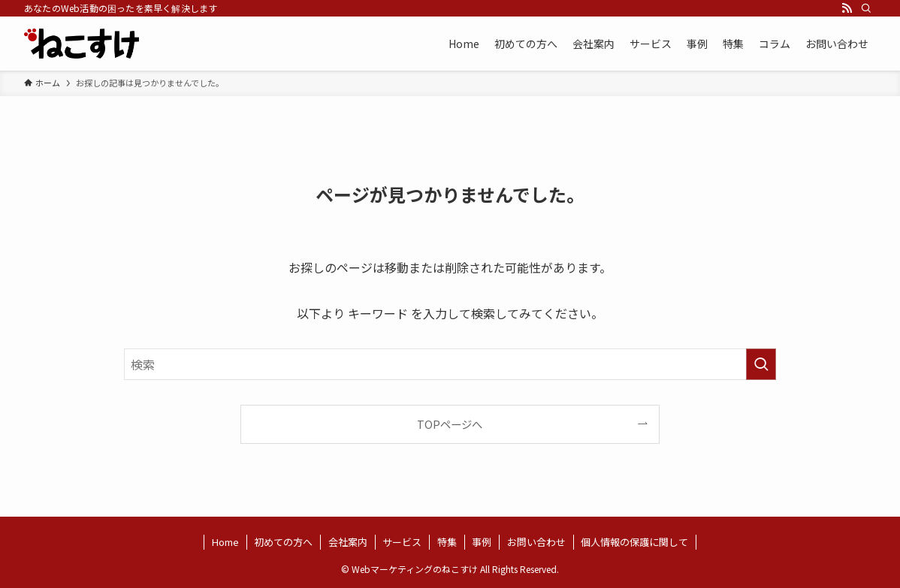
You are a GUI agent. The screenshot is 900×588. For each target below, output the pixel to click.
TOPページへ (450, 424)
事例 (482, 542)
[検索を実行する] (761, 364)
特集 (447, 542)
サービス (402, 542)
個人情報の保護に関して (634, 542)
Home (225, 542)
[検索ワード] (450, 364)
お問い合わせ (536, 542)
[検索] (866, 8)
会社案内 (348, 542)
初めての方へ (283, 542)
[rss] (847, 8)
